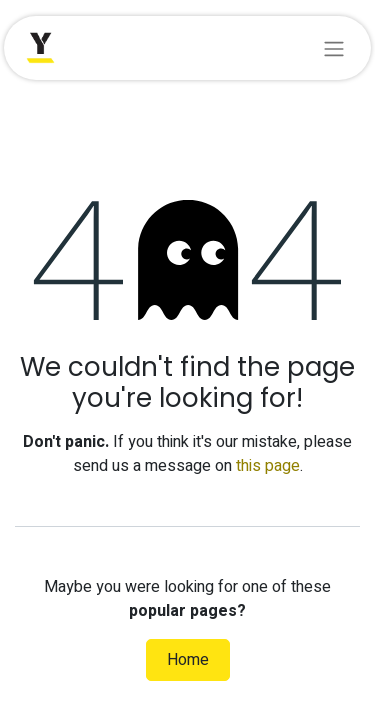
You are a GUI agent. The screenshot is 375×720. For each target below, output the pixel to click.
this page (268, 466)
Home (188, 660)
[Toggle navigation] (334, 48)
